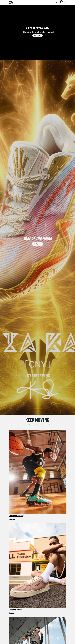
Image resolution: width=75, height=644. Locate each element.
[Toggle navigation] (65, 3)
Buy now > (12, 519)
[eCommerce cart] (56, 3)
